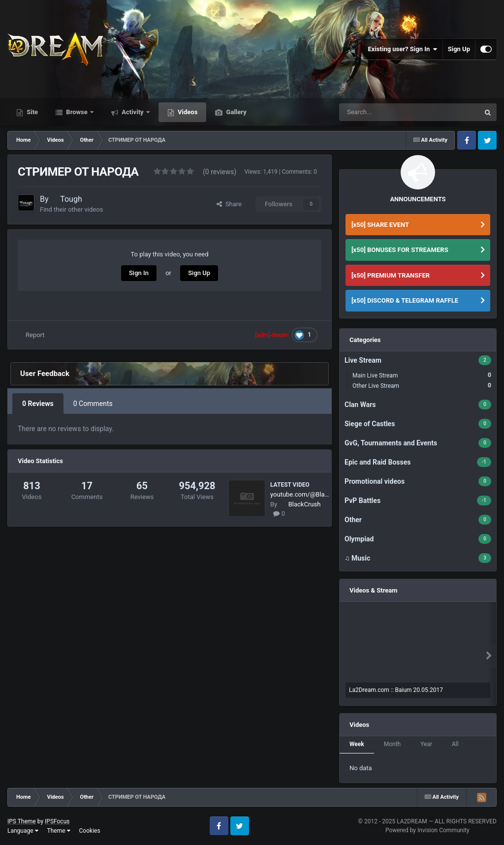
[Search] (392, 112)
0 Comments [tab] (93, 404)
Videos (187, 112)
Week (357, 744)
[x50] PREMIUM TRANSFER (391, 275)
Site (31, 112)
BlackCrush (305, 504)
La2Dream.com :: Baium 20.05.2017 (396, 690)
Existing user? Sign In (403, 49)
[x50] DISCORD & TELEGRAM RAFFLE (405, 300)
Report (35, 335)
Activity (133, 112)
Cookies (90, 831)
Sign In (139, 273)
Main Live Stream (422, 375)
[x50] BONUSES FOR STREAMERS (400, 250)
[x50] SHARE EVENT (380, 225)
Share (229, 204)
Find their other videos (71, 209)
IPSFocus (57, 821)
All (455, 744)
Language (23, 831)
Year (426, 744)
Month (392, 744)
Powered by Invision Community (427, 830)
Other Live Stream (422, 386)
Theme (59, 831)
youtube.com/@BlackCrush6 (301, 494)
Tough (71, 199)
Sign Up (459, 49)
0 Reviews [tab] (38, 404)
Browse (77, 112)
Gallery (235, 112)
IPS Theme (22, 821)
